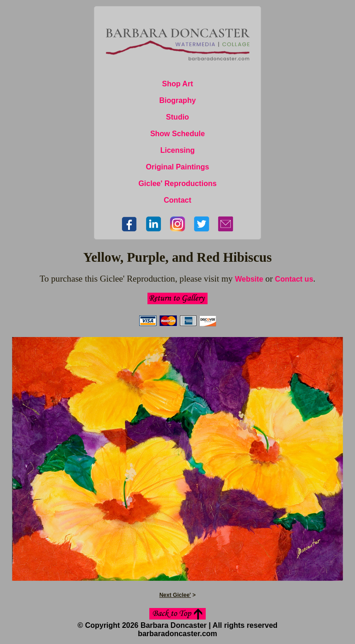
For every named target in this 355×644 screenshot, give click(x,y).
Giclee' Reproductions (177, 184)
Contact (177, 200)
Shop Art (178, 84)
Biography (177, 100)
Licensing (178, 150)
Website (249, 279)
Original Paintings (178, 167)
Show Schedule (177, 134)
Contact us (294, 279)
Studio (177, 117)
